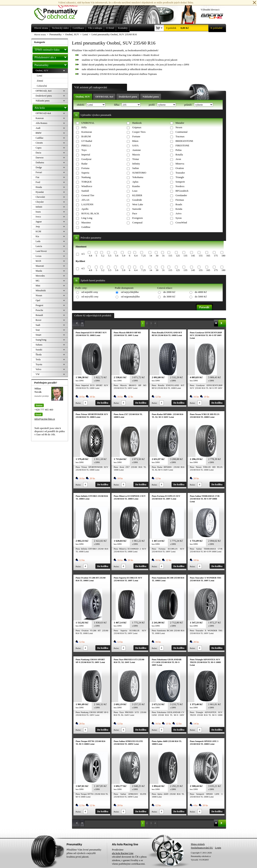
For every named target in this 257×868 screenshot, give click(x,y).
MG (38, 281)
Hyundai (40, 192)
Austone (136, 150)
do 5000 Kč (201, 297)
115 (170, 256)
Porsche (39, 310)
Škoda (39, 355)
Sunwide (137, 209)
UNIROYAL (88, 123)
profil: (152, 105)
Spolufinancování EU (202, 848)
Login (218, 848)
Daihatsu (40, 162)
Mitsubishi (41, 291)
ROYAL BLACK (90, 213)
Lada (38, 241)
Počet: (79, 403)
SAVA (135, 145)
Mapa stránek (198, 844)
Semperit (180, 182)
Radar (85, 164)
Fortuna (85, 168)
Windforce (87, 186)
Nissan (39, 295)
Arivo (178, 213)
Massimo (86, 222)
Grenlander (181, 195)
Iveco (38, 217)
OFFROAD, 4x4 (104, 97)
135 (185, 256)
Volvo (38, 369)
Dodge (39, 167)
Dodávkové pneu (128, 97)
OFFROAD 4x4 (43, 113)
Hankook (137, 123)
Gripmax (137, 127)
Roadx (179, 204)
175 (216, 256)
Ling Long (87, 218)
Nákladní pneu (151, 97)
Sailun (135, 168)
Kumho (136, 186)
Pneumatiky (51, 64)
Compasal (137, 222)
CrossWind (181, 222)
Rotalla (179, 155)
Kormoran (87, 132)
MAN (38, 261)
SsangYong (41, 340)
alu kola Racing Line (123, 853)
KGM (38, 231)
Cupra (39, 148)
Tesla (38, 359)
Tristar (136, 159)
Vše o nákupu (95, 28)
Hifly (84, 127)
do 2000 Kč (169, 292)
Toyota (39, 364)
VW (38, 374)
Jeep (38, 227)
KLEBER (137, 195)
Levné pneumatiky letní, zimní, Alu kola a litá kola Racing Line (59, 10)
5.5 (110, 256)
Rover (39, 320)
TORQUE (87, 182)
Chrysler (40, 202)
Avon (178, 159)
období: (81, 105)
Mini (38, 286)
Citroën (39, 143)
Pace (135, 213)
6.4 (136, 256)
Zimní (40, 81)
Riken (135, 141)
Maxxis (136, 155)
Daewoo (40, 158)
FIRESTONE (182, 145)
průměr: (189, 105)
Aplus (135, 182)
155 (201, 256)
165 (208, 256)
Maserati (40, 266)
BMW (39, 133)
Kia (37, 236)
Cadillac (40, 138)
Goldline (86, 227)
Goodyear (86, 159)
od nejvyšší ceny (90, 297)
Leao (135, 191)
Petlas (179, 150)
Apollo (85, 209)
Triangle (180, 177)
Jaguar (39, 222)
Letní (40, 76)
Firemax (180, 200)
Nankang (86, 177)
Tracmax (180, 136)
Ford (38, 182)
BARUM (86, 136)
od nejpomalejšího (130, 297)
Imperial (86, 155)
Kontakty (123, 28)
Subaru (39, 345)
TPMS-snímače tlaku (51, 49)
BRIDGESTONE (184, 141)
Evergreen (137, 218)
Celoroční (42, 86)
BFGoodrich (182, 191)
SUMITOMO (139, 173)
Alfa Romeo (42, 123)
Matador (180, 123)
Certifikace (79, 28)
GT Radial (87, 141)
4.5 (83, 254)
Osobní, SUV (83, 97)
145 (193, 256)
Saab (38, 325)
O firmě (110, 28)
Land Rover (41, 251)
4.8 (90, 256)
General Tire (88, 195)
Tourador (180, 173)
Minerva (180, 164)
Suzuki (39, 350)
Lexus (39, 256)
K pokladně (215, 28)
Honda (39, 187)
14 (151, 256)
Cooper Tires (139, 132)
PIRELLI (86, 145)
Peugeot (40, 305)
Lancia (39, 246)
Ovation (180, 168)
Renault (39, 315)
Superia (85, 173)
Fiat (38, 177)
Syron (179, 218)
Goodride (137, 200)
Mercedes (40, 276)
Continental (182, 132)
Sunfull (85, 191)
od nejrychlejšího (130, 292)
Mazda (39, 271)
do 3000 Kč (169, 297)
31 (163, 256)
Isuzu (38, 212)
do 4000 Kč (201, 292)
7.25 (143, 256)
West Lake (138, 204)
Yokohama (138, 177)
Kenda (179, 209)
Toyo (84, 150)
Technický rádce (60, 28)
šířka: (117, 105)
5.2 (103, 256)
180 (223, 256)
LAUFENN (87, 204)
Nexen (179, 127)
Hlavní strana (40, 34)
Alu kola (51, 107)
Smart (39, 335)
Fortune (136, 136)
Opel (38, 300)
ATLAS (85, 200)
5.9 (123, 256)
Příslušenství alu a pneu (51, 57)
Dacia (38, 153)
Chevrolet (40, 197)
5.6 (117, 256)
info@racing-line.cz (45, 419)
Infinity (136, 164)
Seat (38, 330)
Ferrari (39, 172)
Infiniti (39, 207)
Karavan (40, 118)
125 (178, 256)
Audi (38, 128)
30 (157, 256)
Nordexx (180, 186)
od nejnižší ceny (90, 292)
